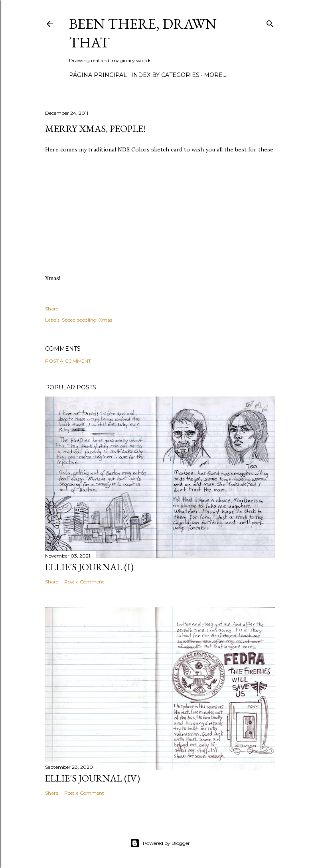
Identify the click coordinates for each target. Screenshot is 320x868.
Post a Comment (68, 361)
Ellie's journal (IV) (93, 778)
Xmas (106, 320)
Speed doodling (79, 320)
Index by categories (165, 75)
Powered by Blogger (160, 843)
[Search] (270, 22)
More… (215, 75)
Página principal (98, 75)
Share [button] (52, 309)
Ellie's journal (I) (89, 567)
